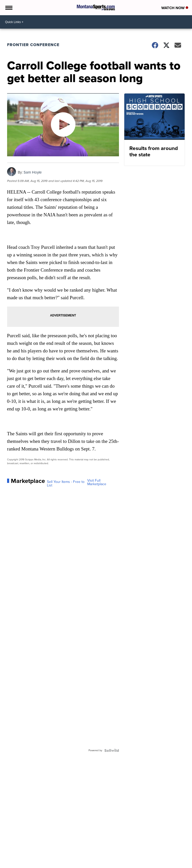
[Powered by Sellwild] (112, 750)
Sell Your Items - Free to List (66, 484)
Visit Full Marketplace (97, 482)
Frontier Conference (33, 45)
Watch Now (175, 8)
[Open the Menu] (8, 8)
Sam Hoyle (33, 172)
